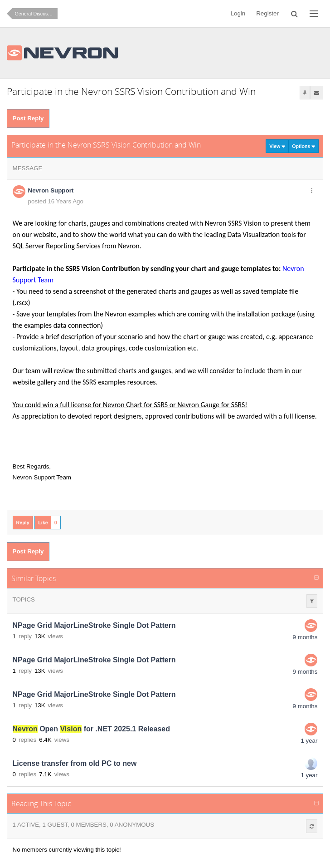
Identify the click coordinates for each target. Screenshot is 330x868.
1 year (309, 741)
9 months (305, 637)
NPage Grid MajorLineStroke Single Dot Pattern (94, 625)
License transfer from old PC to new (75, 763)
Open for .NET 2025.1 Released (91, 729)
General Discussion (36, 14)
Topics (24, 599)
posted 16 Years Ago (56, 201)
